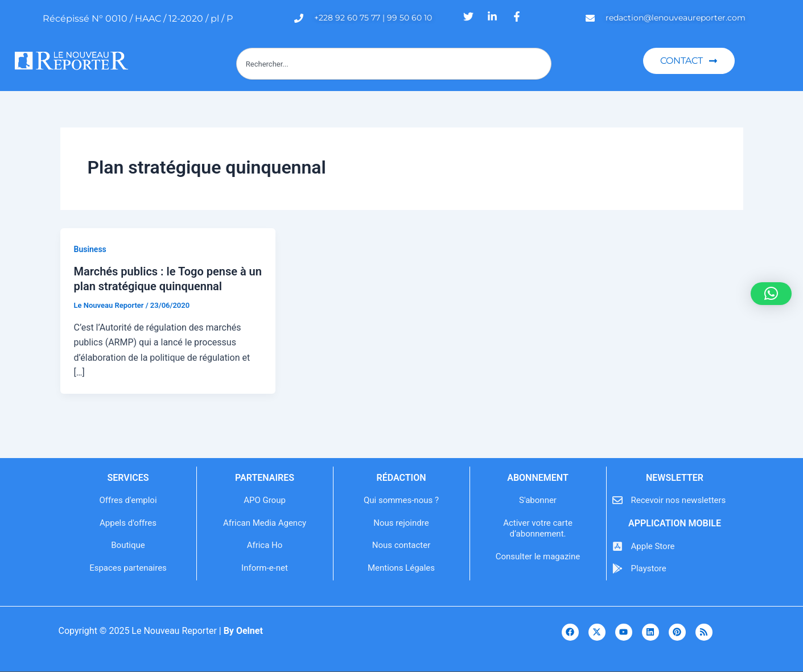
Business (90, 249)
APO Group (265, 500)
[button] (771, 294)
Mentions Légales (401, 568)
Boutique (128, 545)
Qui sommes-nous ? (401, 500)
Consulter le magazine (538, 556)
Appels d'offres (128, 523)
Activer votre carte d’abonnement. (538, 529)
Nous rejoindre (401, 523)
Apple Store (653, 546)
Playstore (649, 568)
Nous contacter (401, 545)
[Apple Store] (617, 546)
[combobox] (394, 64)
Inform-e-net (265, 568)
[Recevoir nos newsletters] (617, 500)
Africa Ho (265, 545)
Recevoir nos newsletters (679, 500)
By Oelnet (243, 631)
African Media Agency (265, 523)
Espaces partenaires (128, 568)
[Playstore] (617, 568)
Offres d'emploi (128, 500)
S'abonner (538, 500)
